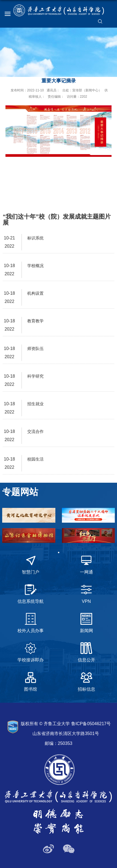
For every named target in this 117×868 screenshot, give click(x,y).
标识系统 (35, 238)
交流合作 (35, 431)
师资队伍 (35, 348)
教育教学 (35, 321)
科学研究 (35, 376)
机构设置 (35, 293)
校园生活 (35, 459)
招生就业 (35, 404)
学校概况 (35, 266)
